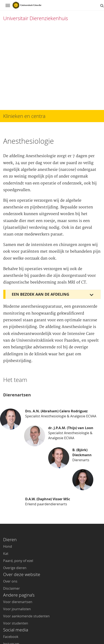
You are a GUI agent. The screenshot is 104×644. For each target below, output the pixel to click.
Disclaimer (12, 523)
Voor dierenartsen (18, 537)
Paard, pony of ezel (18, 496)
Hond (8, 481)
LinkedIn (10, 593)
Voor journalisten (17, 544)
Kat (6, 489)
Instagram (11, 579)
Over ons (10, 516)
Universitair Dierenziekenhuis (36, 18)
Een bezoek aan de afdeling (40, 224)
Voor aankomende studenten (26, 551)
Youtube (10, 586)
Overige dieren (15, 503)
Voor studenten (16, 558)
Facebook (11, 572)
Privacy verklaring (85, 630)
